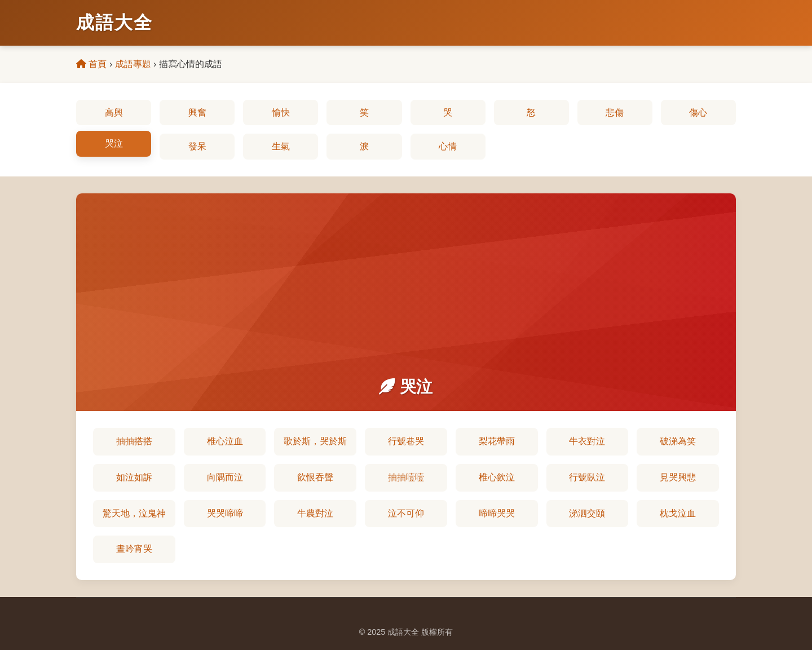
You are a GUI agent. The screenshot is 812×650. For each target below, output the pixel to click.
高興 (114, 112)
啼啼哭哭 (497, 513)
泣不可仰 (406, 513)
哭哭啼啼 (225, 513)
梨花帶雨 (497, 441)
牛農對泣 (315, 513)
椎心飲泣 (497, 477)
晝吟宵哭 (134, 549)
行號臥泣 (587, 477)
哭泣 (114, 143)
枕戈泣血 (678, 513)
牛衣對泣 (587, 441)
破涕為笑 (678, 441)
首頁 (91, 64)
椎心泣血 (225, 441)
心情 (448, 146)
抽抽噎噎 (406, 477)
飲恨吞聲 (315, 477)
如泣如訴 (134, 477)
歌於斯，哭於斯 (315, 441)
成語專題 (133, 64)
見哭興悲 (678, 477)
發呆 (197, 146)
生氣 (281, 146)
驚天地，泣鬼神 (134, 513)
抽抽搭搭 (134, 441)
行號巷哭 (406, 441)
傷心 (698, 112)
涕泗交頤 (587, 513)
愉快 (281, 112)
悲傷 (615, 112)
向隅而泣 (225, 477)
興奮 (197, 112)
